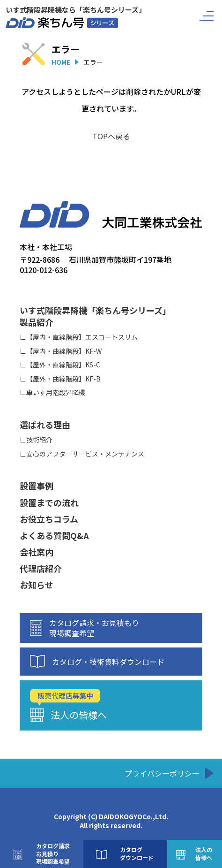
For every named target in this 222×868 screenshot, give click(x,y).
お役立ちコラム (49, 519)
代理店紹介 (41, 568)
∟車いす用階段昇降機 (52, 392)
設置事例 (37, 486)
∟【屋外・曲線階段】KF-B (60, 379)
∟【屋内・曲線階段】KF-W (61, 351)
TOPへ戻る (111, 136)
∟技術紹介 (36, 440)
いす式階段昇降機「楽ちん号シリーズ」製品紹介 (95, 316)
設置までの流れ (49, 503)
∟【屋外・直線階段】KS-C (60, 365)
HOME (61, 62)
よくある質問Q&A (54, 536)
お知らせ (37, 585)
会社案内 (37, 552)
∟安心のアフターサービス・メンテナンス (82, 454)
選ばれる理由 (45, 425)
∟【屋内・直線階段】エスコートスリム (79, 337)
